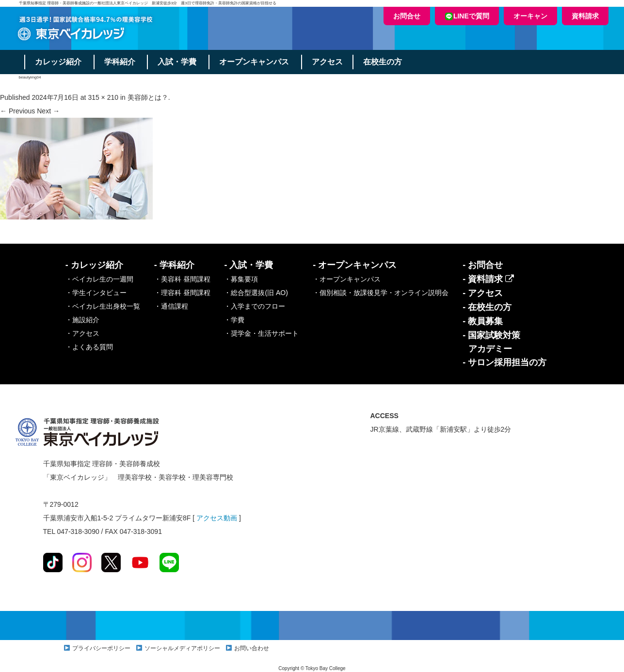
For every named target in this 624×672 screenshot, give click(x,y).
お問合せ (407, 16)
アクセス (328, 62)
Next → (48, 111)
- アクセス (483, 293)
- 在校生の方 (487, 307)
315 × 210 (103, 97)
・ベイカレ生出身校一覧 (103, 306)
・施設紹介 (82, 320)
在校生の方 (383, 62)
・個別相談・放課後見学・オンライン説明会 (381, 293)
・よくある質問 (89, 347)
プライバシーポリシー (101, 648)
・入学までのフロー (255, 306)
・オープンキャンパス (347, 279)
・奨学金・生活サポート (261, 333)
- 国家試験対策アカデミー (491, 342)
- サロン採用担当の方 (504, 362)
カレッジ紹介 (58, 62)
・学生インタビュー (96, 293)
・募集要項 (241, 279)
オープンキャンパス (255, 62)
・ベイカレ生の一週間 (99, 279)
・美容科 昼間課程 (182, 279)
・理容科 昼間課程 (182, 293)
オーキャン (530, 16)
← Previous (17, 111)
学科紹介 (120, 62)
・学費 (234, 320)
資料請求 (585, 16)
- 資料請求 (488, 279)
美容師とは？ (148, 97)
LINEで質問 (467, 16)
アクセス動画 (217, 518)
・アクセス (82, 333)
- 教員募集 (483, 321)
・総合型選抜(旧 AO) (256, 293)
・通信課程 (171, 306)
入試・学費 (177, 62)
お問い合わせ (252, 648)
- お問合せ (483, 265)
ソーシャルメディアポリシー (182, 648)
